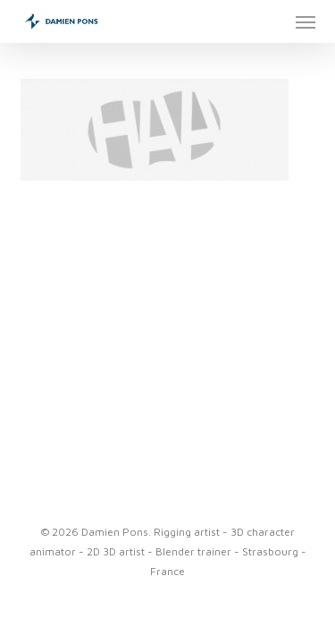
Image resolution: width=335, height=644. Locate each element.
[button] (306, 21)
